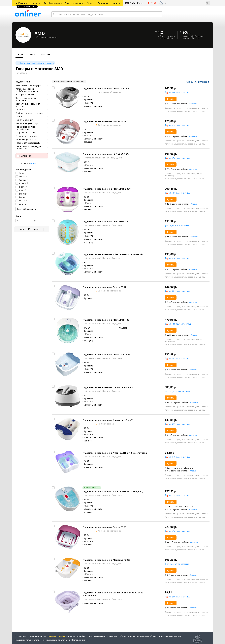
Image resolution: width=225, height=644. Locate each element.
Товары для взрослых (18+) (29, 143)
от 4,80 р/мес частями (179, 93)
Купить (171, 99)
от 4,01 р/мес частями (179, 291)
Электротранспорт (25, 95)
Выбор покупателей (92, 488)
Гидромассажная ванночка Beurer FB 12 (104, 287)
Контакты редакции (37, 636)
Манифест (82, 636)
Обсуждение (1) (108, 424)
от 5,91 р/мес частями (179, 193)
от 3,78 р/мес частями (179, 496)
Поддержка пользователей (28, 640)
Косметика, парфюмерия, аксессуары (28, 105)
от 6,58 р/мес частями (179, 531)
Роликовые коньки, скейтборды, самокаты (27, 90)
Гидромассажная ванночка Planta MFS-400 (106, 320)
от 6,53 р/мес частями (178, 226)
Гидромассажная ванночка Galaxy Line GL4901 (108, 420)
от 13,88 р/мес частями (180, 324)
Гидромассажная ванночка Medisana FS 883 (106, 560)
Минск (33, 163)
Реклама (52, 636)
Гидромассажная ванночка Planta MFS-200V (106, 189)
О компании (20, 636)
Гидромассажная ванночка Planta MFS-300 (106, 222)
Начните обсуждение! (111, 92)
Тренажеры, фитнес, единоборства (26, 128)
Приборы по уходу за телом (29, 113)
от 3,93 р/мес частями (179, 359)
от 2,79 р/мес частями (179, 457)
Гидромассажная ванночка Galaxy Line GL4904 (108, 387)
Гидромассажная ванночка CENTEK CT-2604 (106, 355)
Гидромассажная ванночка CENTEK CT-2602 (106, 88)
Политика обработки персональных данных (161, 636)
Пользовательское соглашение (102, 636)
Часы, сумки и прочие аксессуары (26, 99)
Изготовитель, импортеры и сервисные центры (185, 111)
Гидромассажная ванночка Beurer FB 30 (104, 527)
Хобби (19, 117)
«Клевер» (193, 104)
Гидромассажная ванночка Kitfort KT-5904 (106, 154)
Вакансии (71, 636)
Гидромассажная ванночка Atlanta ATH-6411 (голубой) (113, 491)
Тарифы (61, 636)
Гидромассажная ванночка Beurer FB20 (104, 121)
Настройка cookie (79, 640)
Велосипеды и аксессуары (28, 85)
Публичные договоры (129, 636)
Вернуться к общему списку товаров (37, 63)
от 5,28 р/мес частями (179, 125)
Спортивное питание (26, 133)
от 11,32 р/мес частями (179, 391)
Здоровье (20, 110)
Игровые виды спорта (26, 136)
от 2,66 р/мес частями (179, 597)
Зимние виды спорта (26, 139)
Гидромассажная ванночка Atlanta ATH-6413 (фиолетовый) (115, 453)
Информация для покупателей (56, 640)
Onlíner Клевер (137, 3)
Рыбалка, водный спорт (27, 123)
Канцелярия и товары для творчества (28, 148)
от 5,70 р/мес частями (178, 564)
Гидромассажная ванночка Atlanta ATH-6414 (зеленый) (113, 254)
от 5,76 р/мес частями (179, 158)
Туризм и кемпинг (24, 120)
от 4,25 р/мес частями (179, 424)
